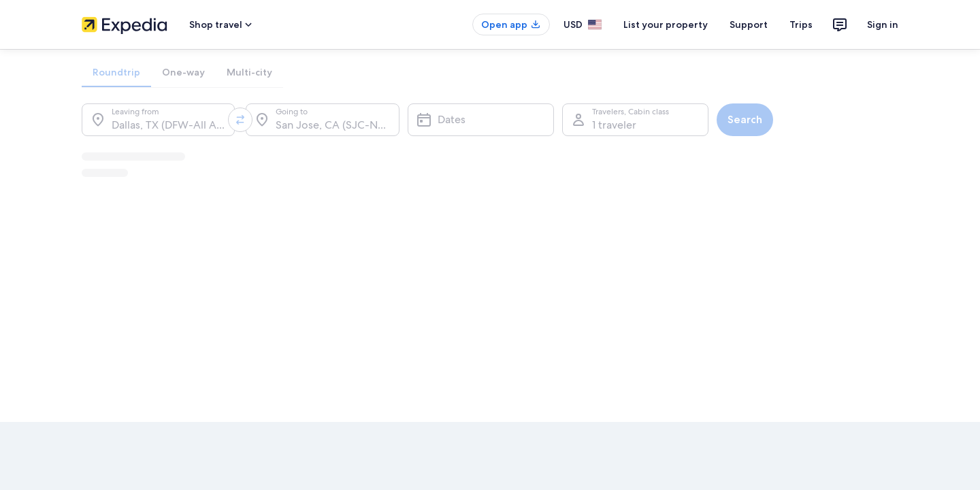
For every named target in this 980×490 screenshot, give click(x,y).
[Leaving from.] (158, 120)
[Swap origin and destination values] (240, 120)
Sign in (883, 24)
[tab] (116, 72)
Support (749, 24)
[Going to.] (322, 120)
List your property (666, 24)
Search (745, 119)
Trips (801, 24)
